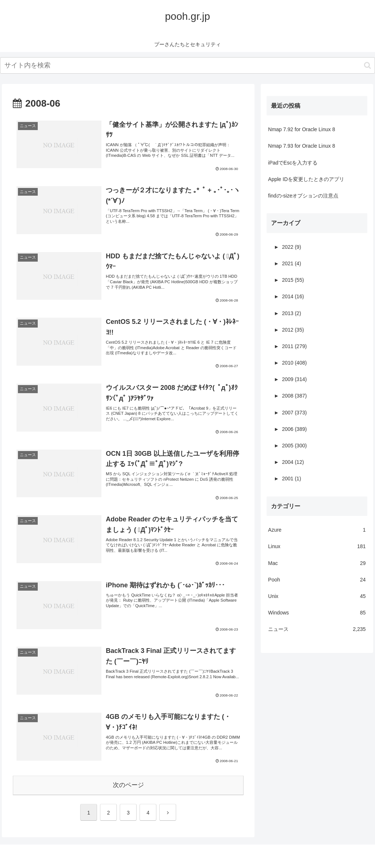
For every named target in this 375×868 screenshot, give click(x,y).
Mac (317, 563)
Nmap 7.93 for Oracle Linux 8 (302, 146)
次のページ (128, 785)
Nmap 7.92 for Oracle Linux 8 (302, 129)
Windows (317, 613)
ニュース (317, 629)
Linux (317, 546)
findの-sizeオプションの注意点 (303, 196)
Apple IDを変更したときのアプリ (306, 179)
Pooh (317, 580)
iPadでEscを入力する (293, 163)
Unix (317, 596)
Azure (317, 530)
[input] (187, 65)
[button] (367, 65)
